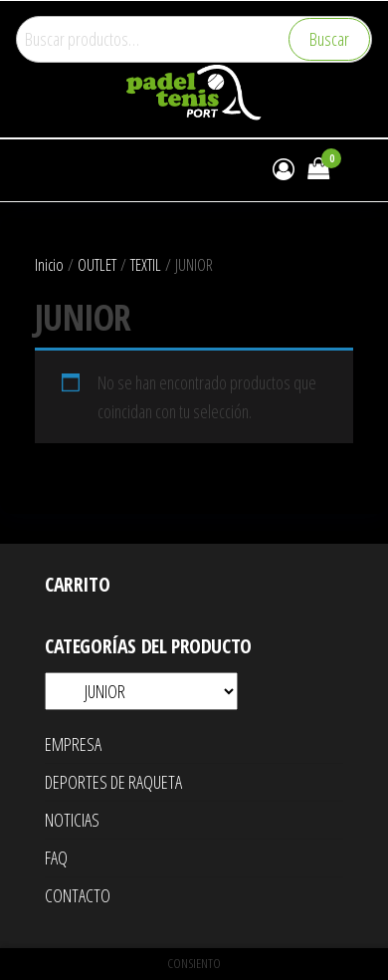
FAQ (56, 857)
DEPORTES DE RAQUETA (113, 782)
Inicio (49, 264)
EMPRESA (73, 744)
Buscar (329, 39)
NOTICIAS (72, 820)
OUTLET (97, 264)
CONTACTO (78, 895)
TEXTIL (146, 264)
